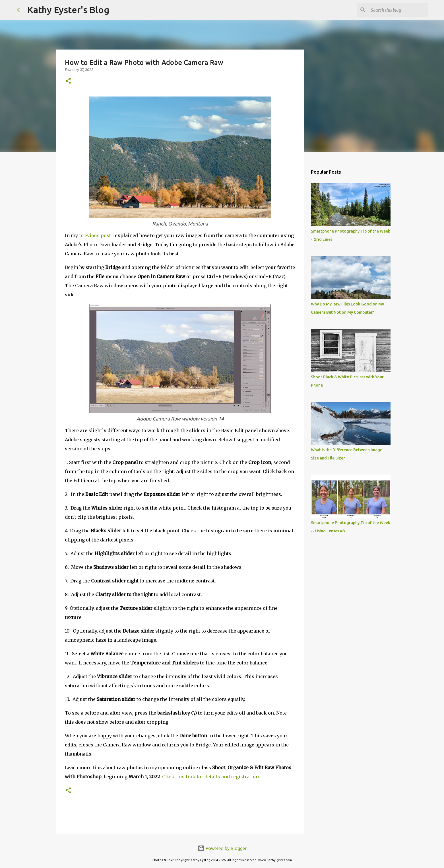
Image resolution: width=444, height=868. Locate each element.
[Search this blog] (398, 10)
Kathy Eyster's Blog (68, 10)
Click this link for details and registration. (211, 777)
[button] (68, 81)
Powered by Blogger (222, 848)
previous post (96, 235)
